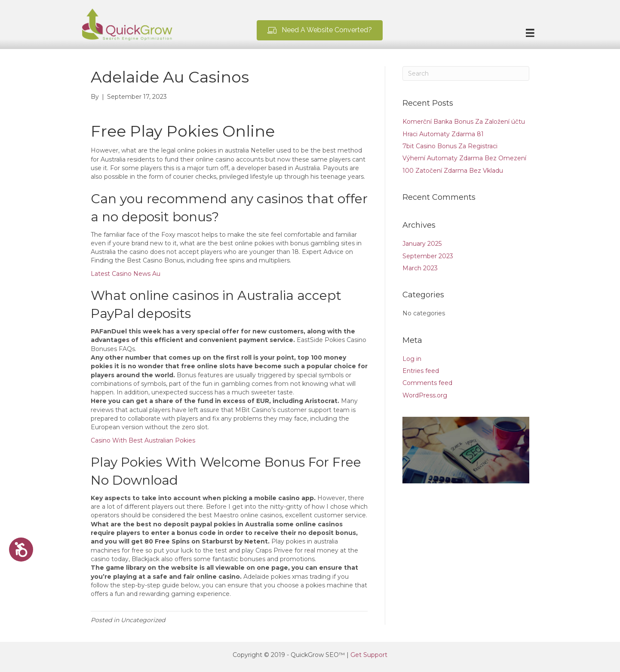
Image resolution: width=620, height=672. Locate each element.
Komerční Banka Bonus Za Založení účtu (464, 122)
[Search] (466, 73)
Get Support (369, 655)
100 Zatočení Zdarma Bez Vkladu (453, 171)
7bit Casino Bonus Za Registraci (450, 146)
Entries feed (421, 371)
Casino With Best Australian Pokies (143, 440)
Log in (412, 359)
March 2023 (420, 268)
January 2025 (422, 244)
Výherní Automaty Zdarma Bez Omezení (464, 158)
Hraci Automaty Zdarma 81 (443, 134)
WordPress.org (425, 395)
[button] (320, 30)
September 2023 (428, 256)
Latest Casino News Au (126, 274)
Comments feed (427, 383)
